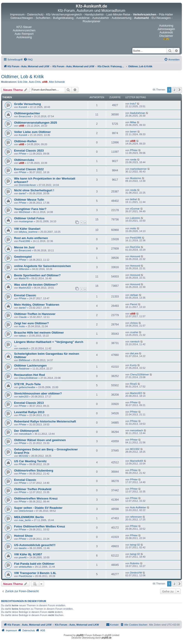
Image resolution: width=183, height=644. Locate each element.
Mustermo (136, 178)
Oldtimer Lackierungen (30, 366)
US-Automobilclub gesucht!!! (35, 545)
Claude (23, 317)
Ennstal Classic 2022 (29, 169)
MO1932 (24, 456)
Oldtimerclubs (24, 160)
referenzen (136, 517)
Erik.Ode (23, 82)
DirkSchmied (26, 511)
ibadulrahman (138, 113)
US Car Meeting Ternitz (30, 461)
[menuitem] (28, 60)
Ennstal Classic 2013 (29, 403)
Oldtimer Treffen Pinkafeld (33, 489)
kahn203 (24, 397)
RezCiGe (135, 247)
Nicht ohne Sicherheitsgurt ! (34, 190)
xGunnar (135, 209)
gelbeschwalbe (27, 387)
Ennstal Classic (25, 295)
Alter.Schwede (57, 82)
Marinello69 (137, 461)
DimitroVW (136, 573)
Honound (135, 256)
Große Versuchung (27, 104)
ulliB (45, 82)
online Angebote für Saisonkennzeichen (42, 266)
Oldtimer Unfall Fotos (29, 218)
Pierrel (134, 304)
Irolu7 (133, 104)
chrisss (134, 323)
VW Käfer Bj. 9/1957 (28, 554)
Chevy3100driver (28, 378)
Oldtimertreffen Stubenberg (34, 471)
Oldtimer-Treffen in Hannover (35, 314)
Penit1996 (25, 241)
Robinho (135, 563)
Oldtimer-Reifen (25, 141)
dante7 (23, 193)
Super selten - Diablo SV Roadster (38, 508)
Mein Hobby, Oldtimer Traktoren (37, 305)
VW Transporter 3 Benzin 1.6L (35, 573)
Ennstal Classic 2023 (29, 151)
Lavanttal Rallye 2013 (29, 412)
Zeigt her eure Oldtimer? (31, 323)
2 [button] (174, 90)
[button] (180, 90)
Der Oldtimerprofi (26, 431)
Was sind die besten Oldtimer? (36, 285)
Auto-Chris (35, 82)
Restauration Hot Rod (30, 375)
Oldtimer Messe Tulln (29, 200)
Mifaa (133, 122)
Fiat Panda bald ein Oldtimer (34, 564)
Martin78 (24, 278)
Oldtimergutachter (27, 113)
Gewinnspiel (23, 257)
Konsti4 (23, 107)
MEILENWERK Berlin (29, 517)
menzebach (25, 434)
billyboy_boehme (28, 232)
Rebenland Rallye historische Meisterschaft (45, 421)
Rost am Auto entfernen (31, 238)
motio (133, 228)
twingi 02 (135, 545)
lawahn (23, 548)
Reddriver (24, 369)
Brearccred (25, 116)
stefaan (134, 295)
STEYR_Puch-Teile (27, 384)
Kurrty (133, 365)
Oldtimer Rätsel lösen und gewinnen (40, 440)
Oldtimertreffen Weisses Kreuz (36, 498)
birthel (134, 199)
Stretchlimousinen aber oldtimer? (38, 393)
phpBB (80, 635)
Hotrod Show (23, 536)
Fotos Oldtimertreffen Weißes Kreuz (40, 526)
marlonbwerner (138, 169)
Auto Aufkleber (138, 507)
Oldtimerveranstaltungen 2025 (36, 123)
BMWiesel (25, 360)
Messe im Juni (24, 247)
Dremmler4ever (27, 185)
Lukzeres (135, 218)
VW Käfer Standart (27, 229)
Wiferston (24, 269)
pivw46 (23, 557)
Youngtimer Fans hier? (30, 209)
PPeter (23, 154)
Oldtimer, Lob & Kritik (22, 77)
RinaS (134, 384)
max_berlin (25, 520)
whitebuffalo (26, 567)
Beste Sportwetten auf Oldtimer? (37, 275)
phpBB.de (106, 638)
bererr (133, 132)
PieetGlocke (26, 576)
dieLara (134, 353)
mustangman (26, 221)
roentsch (24, 348)
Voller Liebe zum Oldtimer (32, 132)
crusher (134, 332)
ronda (133, 160)
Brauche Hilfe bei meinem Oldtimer (39, 333)
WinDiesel (25, 212)
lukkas (22, 336)
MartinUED (25, 288)
